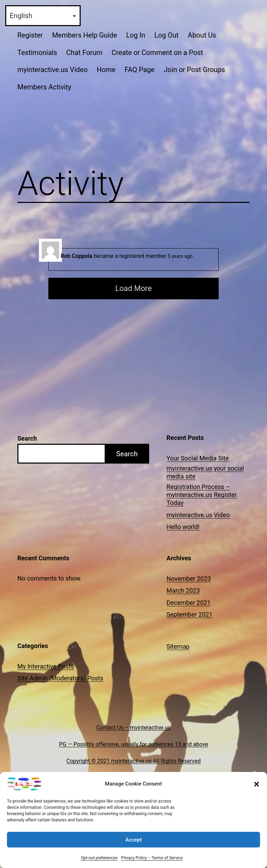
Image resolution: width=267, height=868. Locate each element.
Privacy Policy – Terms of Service (152, 863)
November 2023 (189, 579)
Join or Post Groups (194, 70)
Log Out (167, 35)
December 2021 (189, 603)
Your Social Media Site (198, 458)
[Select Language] (43, 16)
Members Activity (44, 87)
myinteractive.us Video (52, 70)
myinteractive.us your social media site (205, 472)
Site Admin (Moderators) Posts (60, 678)
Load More (134, 288)
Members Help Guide (85, 35)
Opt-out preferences (99, 863)
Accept (133, 845)
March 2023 (183, 590)
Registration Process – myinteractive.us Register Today (202, 495)
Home (106, 70)
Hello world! (183, 527)
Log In (136, 35)
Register (30, 35)
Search (27, 438)
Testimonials (37, 53)
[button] (257, 790)
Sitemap (178, 646)
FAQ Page (139, 70)
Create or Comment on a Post (157, 53)
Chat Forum (84, 53)
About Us (202, 35)
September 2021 (189, 614)
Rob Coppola (76, 256)
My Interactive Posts (46, 666)
